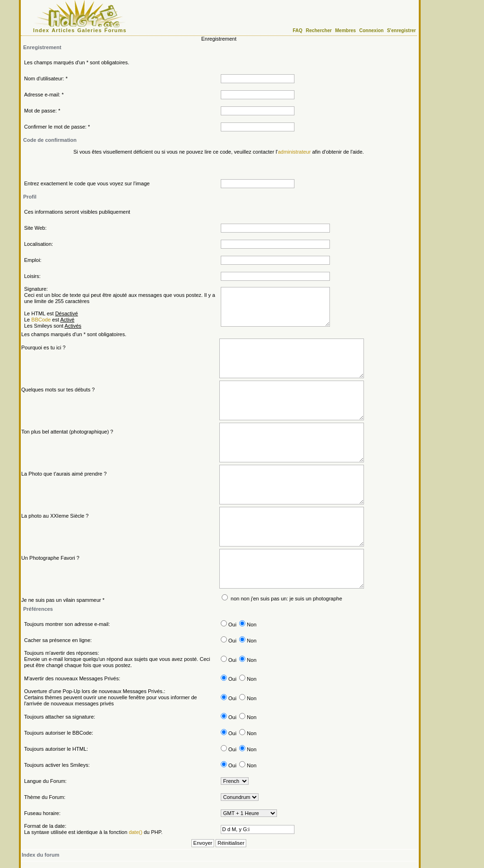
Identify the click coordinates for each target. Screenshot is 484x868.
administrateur (294, 152)
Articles (63, 30)
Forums (116, 30)
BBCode (41, 320)
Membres (346, 30)
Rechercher (319, 30)
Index (41, 30)
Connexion (372, 30)
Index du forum (40, 855)
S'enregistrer (402, 30)
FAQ (298, 30)
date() (135, 832)
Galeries (90, 30)
